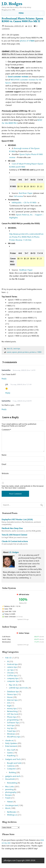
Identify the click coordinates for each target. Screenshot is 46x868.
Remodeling (12, 783)
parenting (9, 789)
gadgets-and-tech (13, 776)
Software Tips (13, 723)
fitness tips (12, 694)
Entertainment (11, 746)
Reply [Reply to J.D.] (8, 393)
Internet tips (12, 700)
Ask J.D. (10, 349)
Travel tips (11, 731)
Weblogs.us (12, 815)
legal (9, 706)
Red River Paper (26, 193)
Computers (12, 769)
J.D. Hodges (14, 552)
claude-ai (9, 740)
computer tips (13, 681)
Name (4, 455)
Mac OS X (13, 685)
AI (8, 661)
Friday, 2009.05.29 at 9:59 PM (22, 401)
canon (9, 352)
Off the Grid (12, 714)
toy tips (10, 728)
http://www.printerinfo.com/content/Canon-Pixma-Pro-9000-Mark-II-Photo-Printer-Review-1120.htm (26, 237)
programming (13, 720)
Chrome (10, 673)
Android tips (12, 664)
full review (18, 196)
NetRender (12, 812)
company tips (13, 678)
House (10, 697)
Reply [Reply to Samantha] (4, 379)
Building (12, 772)
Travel (8, 798)
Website (5, 473)
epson (15, 352)
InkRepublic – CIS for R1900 (24, 203)
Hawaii (10, 802)
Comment (6, 430)
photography (11, 792)
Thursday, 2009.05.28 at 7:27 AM (21, 385)
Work (8, 808)
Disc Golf (11, 750)
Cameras (11, 766)
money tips (12, 708)
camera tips (12, 667)
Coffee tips (12, 676)
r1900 (39, 352)
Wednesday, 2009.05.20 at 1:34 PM (24, 370)
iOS (9, 703)
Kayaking (11, 756)
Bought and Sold (14, 763)
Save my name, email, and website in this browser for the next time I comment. (23, 487)
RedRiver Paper (26, 270)
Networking (12, 711)
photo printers (23, 352)
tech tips (17, 349)
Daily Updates (11, 743)
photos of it (27, 41)
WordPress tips (14, 737)
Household (10, 779)
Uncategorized (11, 805)
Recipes (9, 795)
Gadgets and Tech (13, 759)
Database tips (13, 692)
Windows (11, 734)
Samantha (6, 370)
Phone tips (12, 717)
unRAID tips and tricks (19, 688)
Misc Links (10, 787)
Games (10, 753)
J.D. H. (30, 26)
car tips (10, 670)
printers (33, 352)
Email (4, 464)
